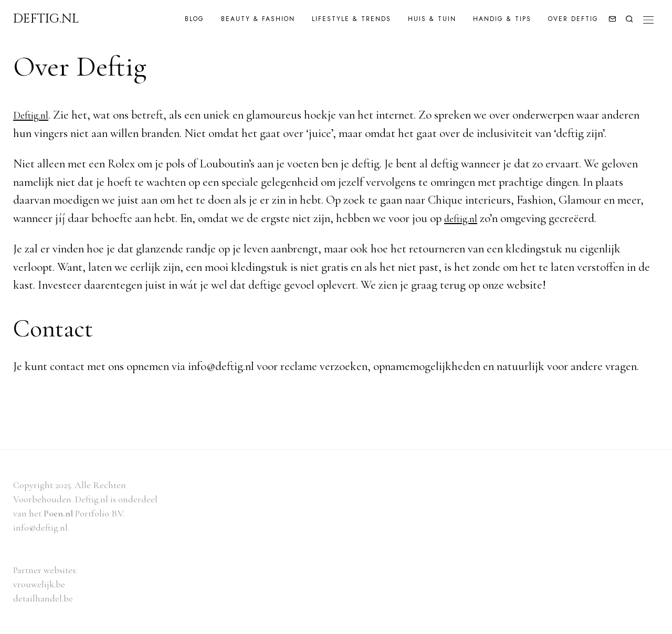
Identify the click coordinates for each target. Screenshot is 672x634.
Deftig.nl (34, 115)
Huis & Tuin (432, 19)
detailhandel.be (43, 598)
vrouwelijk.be (39, 584)
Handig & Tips (502, 19)
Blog (195, 19)
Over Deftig (573, 19)
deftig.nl (464, 218)
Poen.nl (58, 513)
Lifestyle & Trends (351, 19)
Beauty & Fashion (258, 19)
